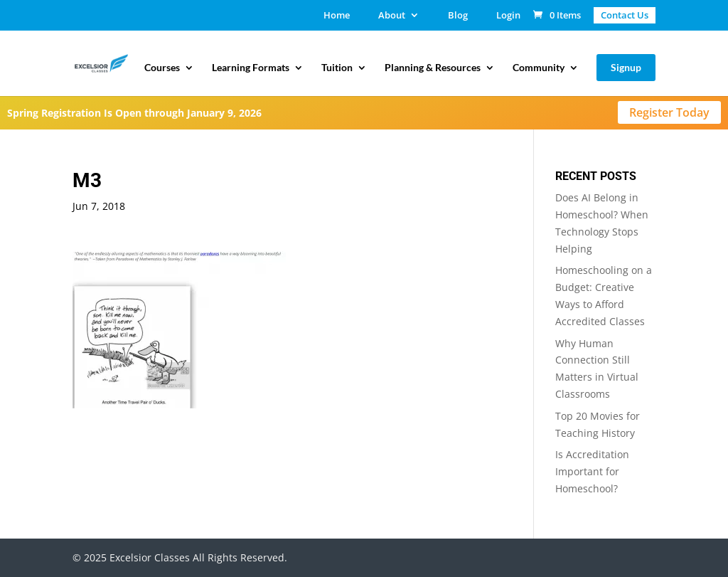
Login (508, 16)
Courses (162, 68)
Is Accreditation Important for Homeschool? (592, 471)
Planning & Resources (433, 68)
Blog (458, 16)
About (392, 16)
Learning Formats (251, 68)
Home (337, 16)
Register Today (669, 112)
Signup (626, 67)
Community (539, 68)
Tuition (337, 68)
